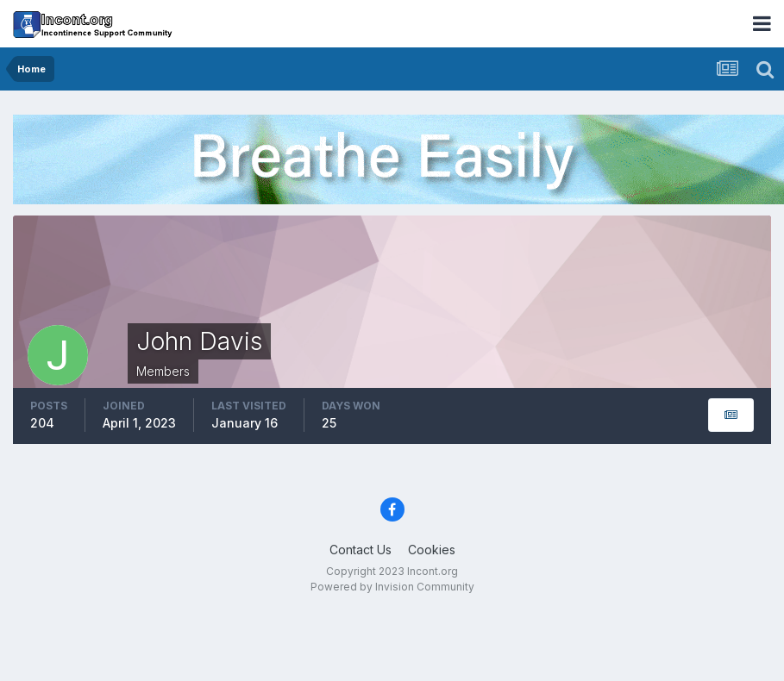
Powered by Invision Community (392, 587)
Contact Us (361, 550)
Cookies (432, 550)
